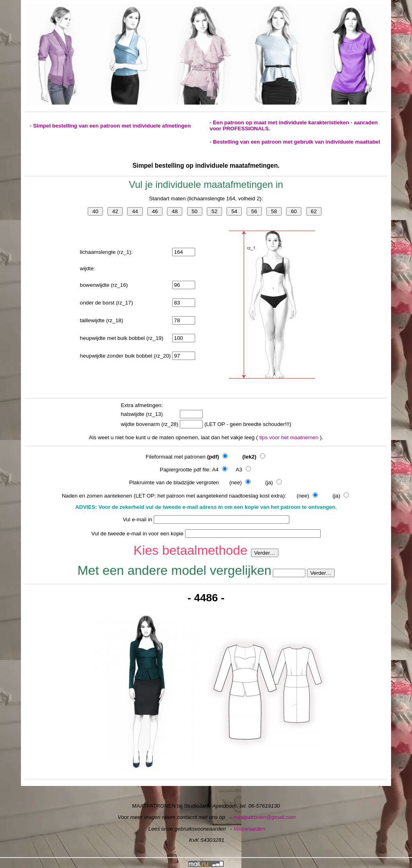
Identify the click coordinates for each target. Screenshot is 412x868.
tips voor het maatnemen (290, 437)
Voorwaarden (249, 829)
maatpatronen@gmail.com (265, 817)
